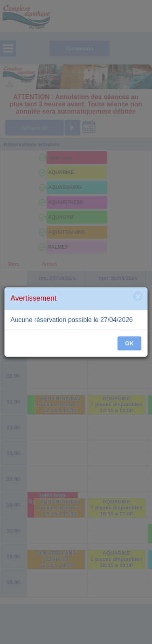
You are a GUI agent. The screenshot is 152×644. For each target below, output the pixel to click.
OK (130, 343)
